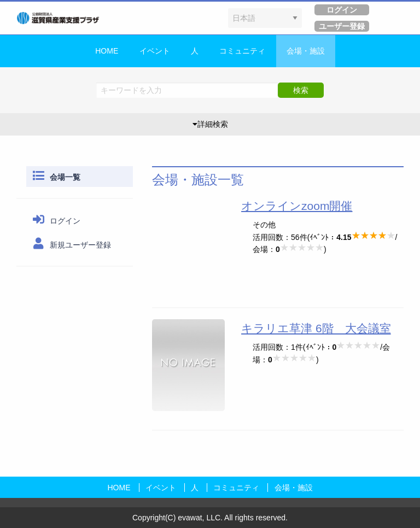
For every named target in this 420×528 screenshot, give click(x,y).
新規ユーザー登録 (70, 245)
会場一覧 (55, 177)
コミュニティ (242, 51)
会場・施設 (306, 51)
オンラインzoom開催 (297, 206)
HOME (107, 51)
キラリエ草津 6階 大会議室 (316, 328)
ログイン (55, 221)
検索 (301, 90)
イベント (155, 51)
